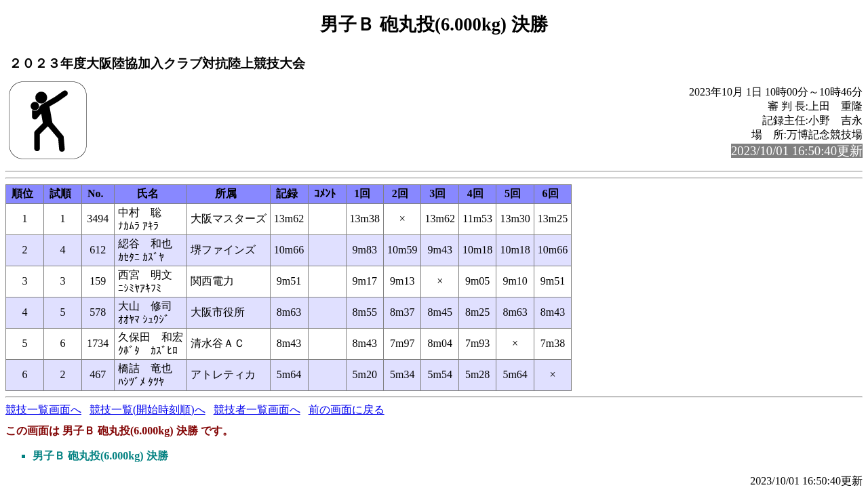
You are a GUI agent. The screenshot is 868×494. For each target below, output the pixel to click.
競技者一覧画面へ (257, 410)
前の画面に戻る (347, 410)
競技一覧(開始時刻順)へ (147, 410)
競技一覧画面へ (43, 410)
